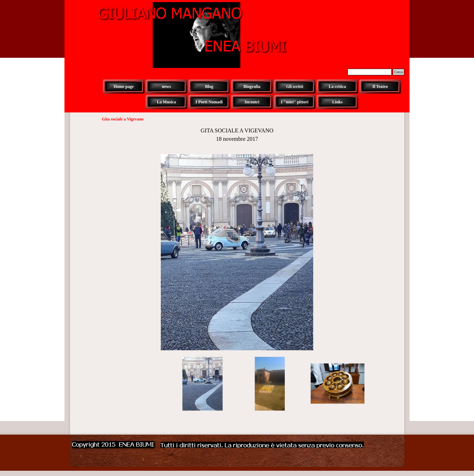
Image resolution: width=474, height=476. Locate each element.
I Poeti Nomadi (209, 102)
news (166, 87)
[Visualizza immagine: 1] (203, 384)
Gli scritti (295, 87)
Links (337, 102)
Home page (124, 87)
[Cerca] (370, 72)
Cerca (399, 72)
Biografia (252, 87)
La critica (337, 87)
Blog (209, 87)
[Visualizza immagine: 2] (270, 384)
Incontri (252, 102)
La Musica (166, 102)
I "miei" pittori (295, 102)
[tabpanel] (237, 135)
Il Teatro (380, 87)
